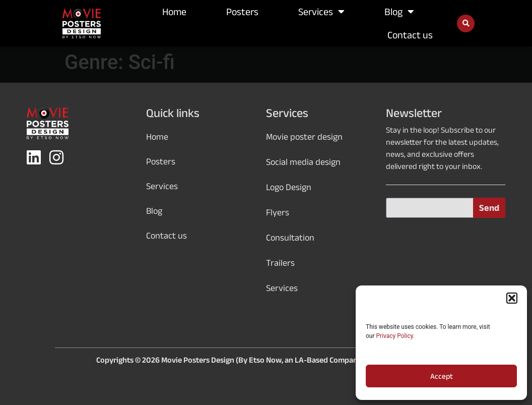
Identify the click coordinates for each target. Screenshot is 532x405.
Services (321, 12)
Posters (242, 12)
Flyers (278, 212)
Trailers (280, 263)
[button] (512, 298)
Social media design (303, 162)
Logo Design (289, 187)
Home (174, 12)
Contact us (410, 35)
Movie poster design (304, 137)
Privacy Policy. (395, 336)
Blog (399, 12)
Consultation (290, 238)
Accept (442, 376)
